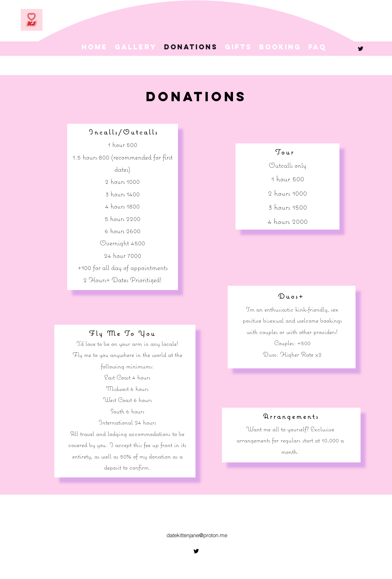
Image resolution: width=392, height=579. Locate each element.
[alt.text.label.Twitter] (361, 49)
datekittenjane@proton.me (197, 535)
